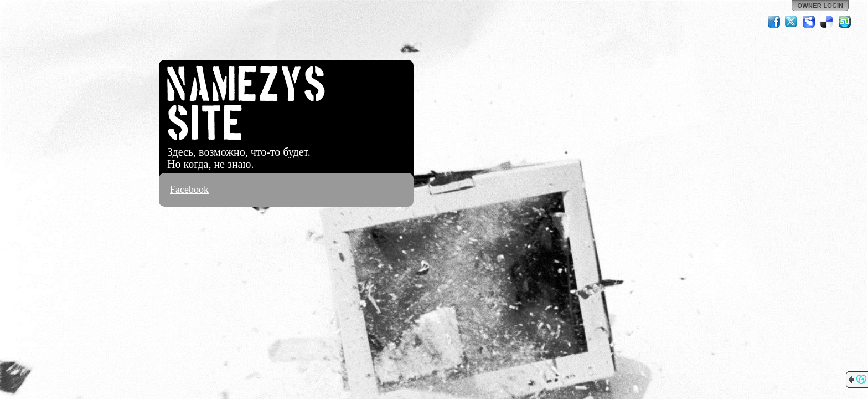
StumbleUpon (845, 22)
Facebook (189, 190)
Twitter (792, 22)
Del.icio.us (827, 22)
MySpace (809, 22)
